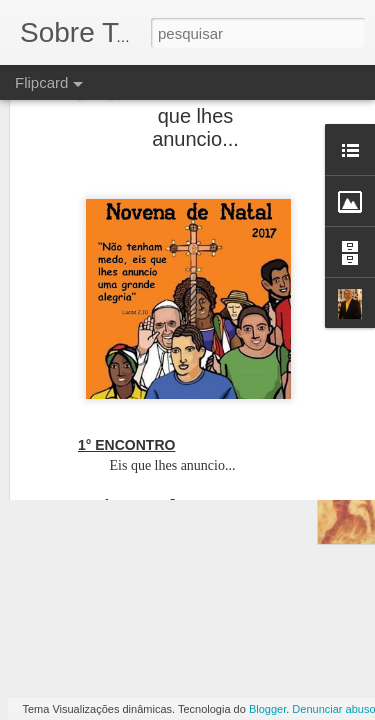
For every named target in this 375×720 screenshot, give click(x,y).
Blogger (267, 709)
